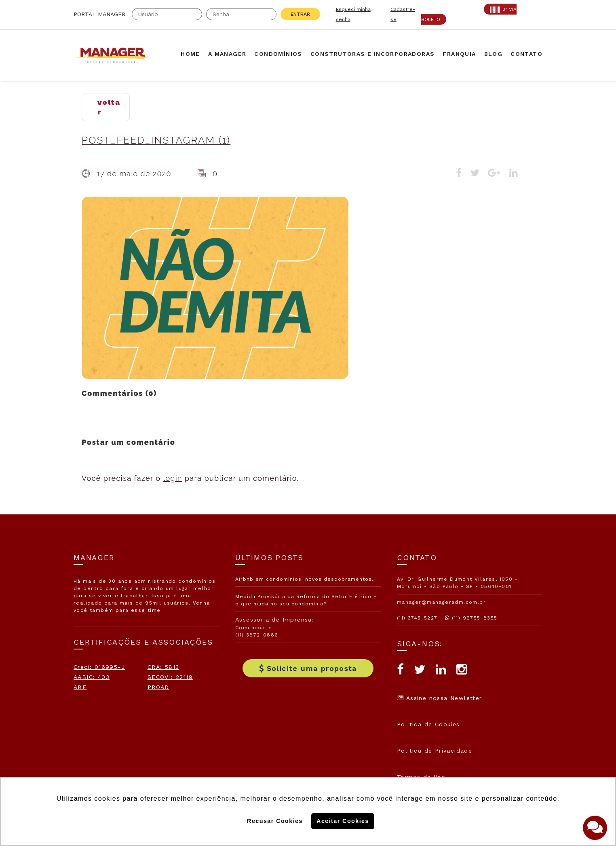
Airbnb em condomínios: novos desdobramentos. (304, 579)
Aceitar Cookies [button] (343, 821)
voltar (109, 107)
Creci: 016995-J (99, 667)
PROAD (158, 687)
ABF (80, 687)
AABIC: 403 (92, 677)
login (172, 478)
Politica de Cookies (428, 724)
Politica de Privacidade (435, 751)
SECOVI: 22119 (170, 677)
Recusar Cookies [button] (275, 821)
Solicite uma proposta (308, 668)
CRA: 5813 (163, 667)
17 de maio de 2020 (134, 174)
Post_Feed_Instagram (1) (156, 140)
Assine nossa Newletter (440, 698)
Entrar (300, 14)
